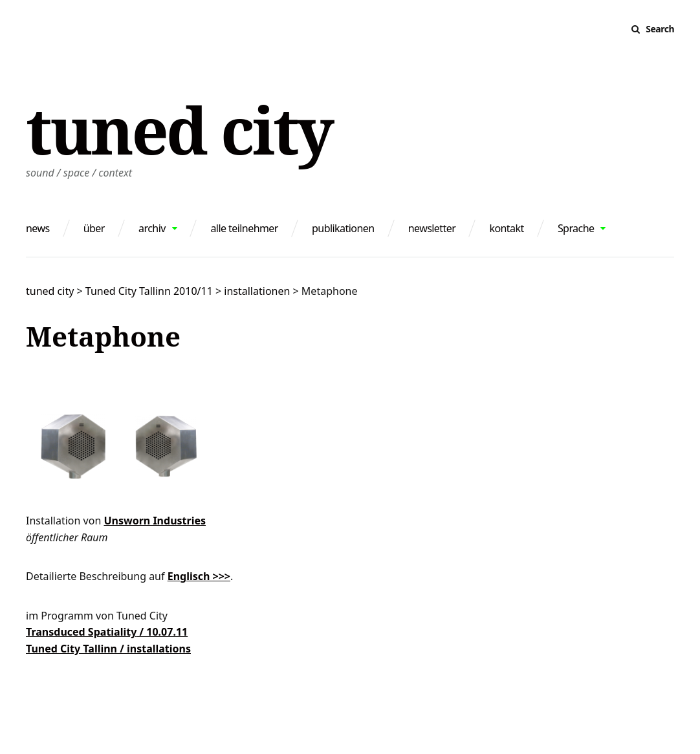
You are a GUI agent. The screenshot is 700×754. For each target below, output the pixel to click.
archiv (152, 228)
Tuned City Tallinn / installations (108, 649)
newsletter (432, 228)
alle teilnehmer (244, 228)
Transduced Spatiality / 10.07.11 (107, 632)
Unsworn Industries (155, 521)
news (38, 228)
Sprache (576, 228)
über (94, 228)
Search (660, 29)
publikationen (343, 228)
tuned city (179, 129)
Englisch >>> (199, 576)
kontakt (506, 228)
